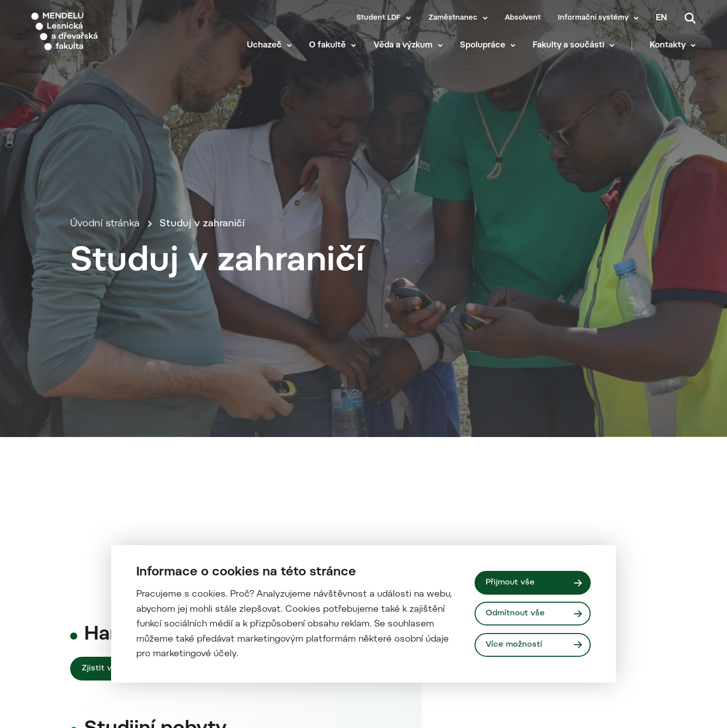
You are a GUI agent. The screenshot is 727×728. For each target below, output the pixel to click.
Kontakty (668, 45)
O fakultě (327, 45)
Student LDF (379, 18)
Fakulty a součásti (568, 45)
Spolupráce (483, 45)
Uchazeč (264, 45)
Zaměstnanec (453, 18)
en (661, 18)
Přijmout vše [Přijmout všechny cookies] (510, 583)
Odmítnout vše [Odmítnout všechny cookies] (515, 613)
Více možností (514, 645)
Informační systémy (593, 18)
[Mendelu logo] (91, 32)
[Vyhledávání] (690, 18)
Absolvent (523, 18)
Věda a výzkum (403, 45)
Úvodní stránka (105, 224)
